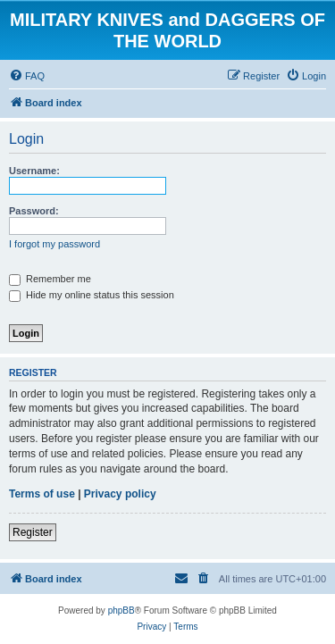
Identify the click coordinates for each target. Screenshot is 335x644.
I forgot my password (54, 244)
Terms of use (42, 494)
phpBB (121, 611)
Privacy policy (120, 494)
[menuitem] (27, 76)
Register (33, 532)
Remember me (50, 279)
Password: (34, 211)
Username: (34, 171)
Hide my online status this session (92, 295)
